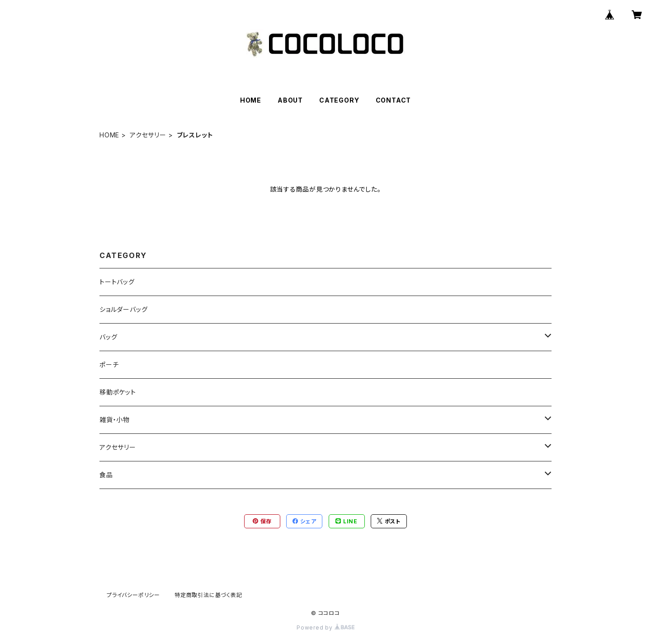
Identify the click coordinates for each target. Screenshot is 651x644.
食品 (106, 475)
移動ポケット (118, 392)
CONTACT (394, 100)
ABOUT (290, 100)
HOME (251, 100)
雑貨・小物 (115, 420)
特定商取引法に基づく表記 (208, 595)
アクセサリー (148, 135)
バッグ (108, 337)
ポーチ (109, 364)
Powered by (325, 628)
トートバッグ (117, 282)
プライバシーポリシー (133, 595)
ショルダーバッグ (123, 309)
